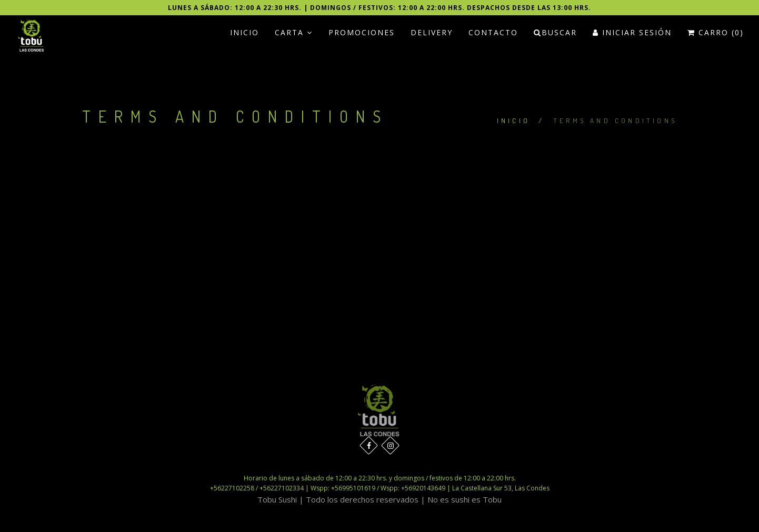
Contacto (493, 32)
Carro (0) (716, 32)
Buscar (555, 32)
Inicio (244, 32)
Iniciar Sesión (632, 32)
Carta (294, 32)
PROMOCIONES (362, 32)
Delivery (432, 32)
